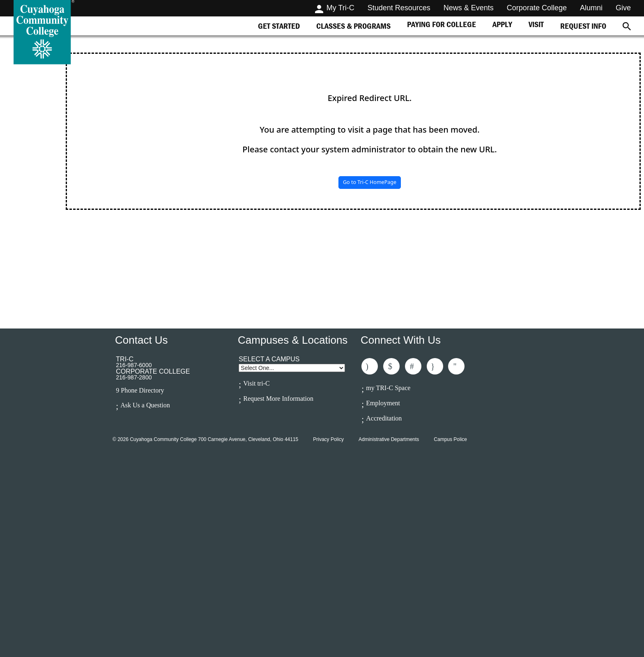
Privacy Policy (328, 439)
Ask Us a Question (145, 405)
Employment (383, 403)
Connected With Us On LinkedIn (413, 366)
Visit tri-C (256, 383)
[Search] (627, 26)
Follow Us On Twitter (391, 366)
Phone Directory (142, 391)
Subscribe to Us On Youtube (456, 366)
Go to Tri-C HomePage (370, 182)
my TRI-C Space (388, 388)
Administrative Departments (389, 439)
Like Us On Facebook (370, 366)
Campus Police (450, 439)
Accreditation (384, 418)
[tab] (279, 26)
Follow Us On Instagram (435, 366)
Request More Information (278, 399)
